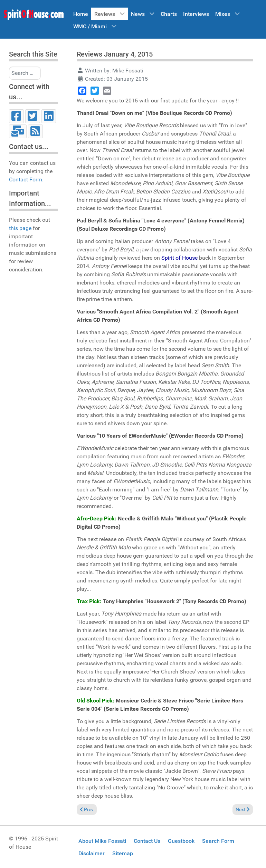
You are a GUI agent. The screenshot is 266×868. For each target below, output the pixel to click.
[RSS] (35, 131)
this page (20, 228)
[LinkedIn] (49, 116)
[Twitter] (33, 116)
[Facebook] (16, 116)
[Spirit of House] (34, 16)
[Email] (18, 131)
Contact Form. (26, 179)
